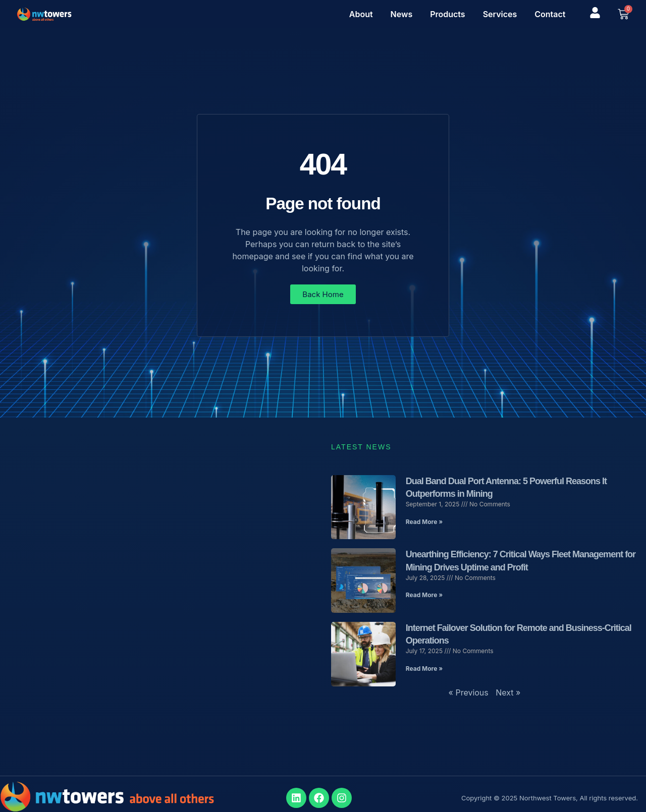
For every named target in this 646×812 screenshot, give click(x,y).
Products (447, 14)
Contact (550, 14)
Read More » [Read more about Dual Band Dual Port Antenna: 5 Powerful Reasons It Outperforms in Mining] (424, 522)
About (361, 14)
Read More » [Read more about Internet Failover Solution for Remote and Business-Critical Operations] (424, 669)
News (402, 14)
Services (500, 14)
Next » (508, 692)
